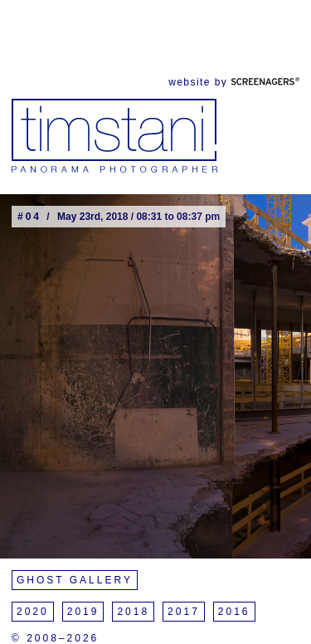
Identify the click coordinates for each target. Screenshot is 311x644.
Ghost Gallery (75, 580)
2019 (83, 612)
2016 (234, 612)
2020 (33, 612)
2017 (184, 612)
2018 (133, 612)
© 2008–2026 (55, 638)
